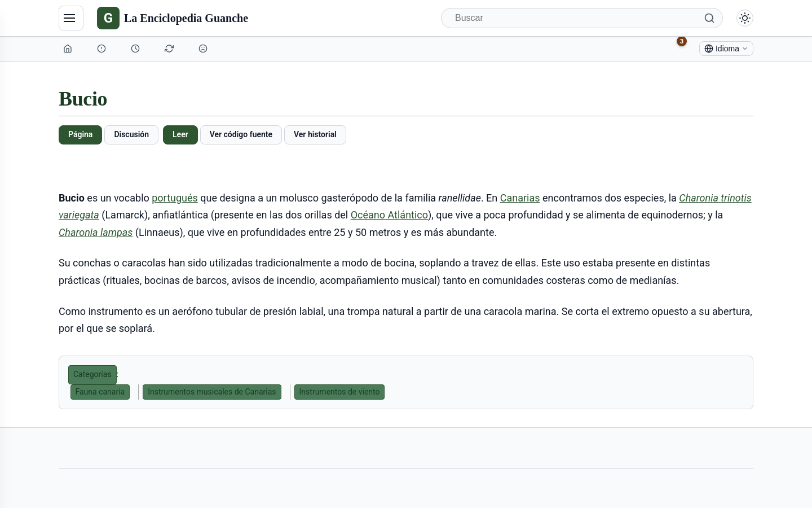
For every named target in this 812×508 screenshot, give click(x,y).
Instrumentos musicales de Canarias (212, 392)
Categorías (92, 374)
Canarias (520, 198)
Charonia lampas (96, 232)
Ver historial (315, 134)
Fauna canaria (100, 392)
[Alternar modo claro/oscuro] (745, 18)
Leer (180, 134)
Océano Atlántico (389, 215)
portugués (175, 198)
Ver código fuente (241, 134)
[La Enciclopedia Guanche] (173, 18)
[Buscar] (582, 18)
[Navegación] (71, 18)
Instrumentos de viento (340, 392)
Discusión (131, 134)
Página (80, 134)
